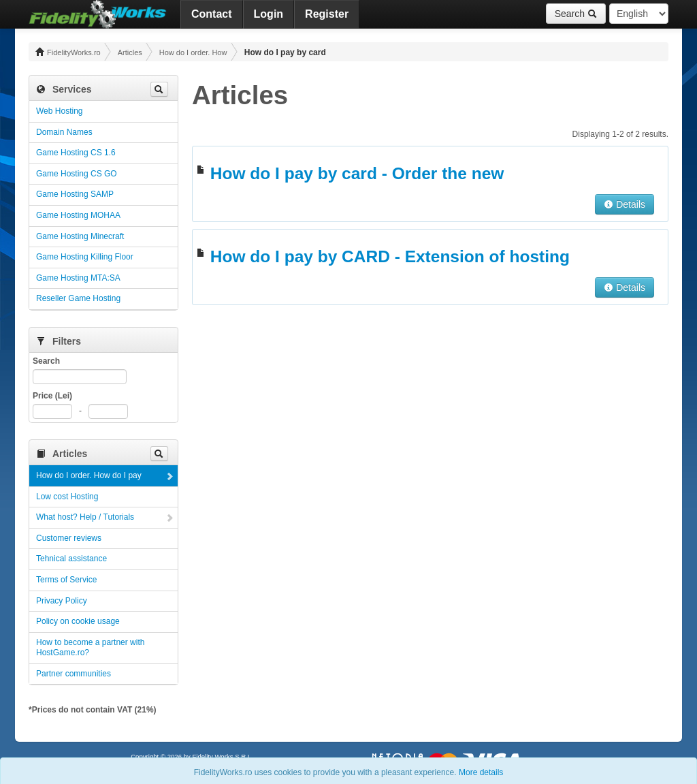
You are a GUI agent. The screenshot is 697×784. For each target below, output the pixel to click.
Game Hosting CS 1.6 (76, 153)
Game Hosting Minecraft (80, 236)
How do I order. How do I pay (193, 52)
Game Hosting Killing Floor (85, 257)
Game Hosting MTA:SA (78, 278)
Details (625, 204)
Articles (130, 52)
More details (481, 772)
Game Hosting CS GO (77, 174)
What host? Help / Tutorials (85, 517)
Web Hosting (59, 111)
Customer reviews (69, 538)
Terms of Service (66, 580)
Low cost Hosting (67, 497)
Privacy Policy (62, 601)
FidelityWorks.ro (68, 52)
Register (327, 14)
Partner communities (74, 674)
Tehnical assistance (71, 559)
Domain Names (64, 132)
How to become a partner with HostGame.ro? (90, 648)
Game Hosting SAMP (75, 194)
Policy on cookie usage (78, 621)
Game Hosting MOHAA (78, 215)
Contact (212, 14)
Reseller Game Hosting (78, 298)
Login (269, 14)
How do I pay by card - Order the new (357, 173)
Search (576, 14)
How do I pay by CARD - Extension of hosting (390, 256)
